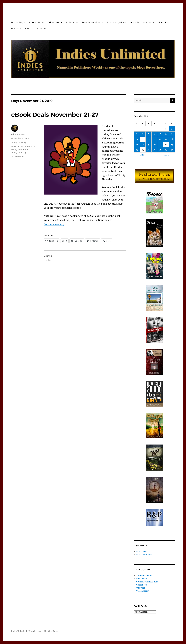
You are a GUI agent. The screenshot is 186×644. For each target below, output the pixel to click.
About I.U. (35, 22)
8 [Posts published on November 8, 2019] (166, 134)
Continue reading (54, 224)
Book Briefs (142, 579)
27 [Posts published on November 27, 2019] (154, 150)
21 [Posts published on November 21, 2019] (160, 145)
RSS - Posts (142, 552)
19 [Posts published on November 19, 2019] (148, 145)
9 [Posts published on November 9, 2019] (172, 134)
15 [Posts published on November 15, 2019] (166, 139)
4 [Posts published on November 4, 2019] (143, 134)
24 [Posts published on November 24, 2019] (137, 150)
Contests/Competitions (147, 582)
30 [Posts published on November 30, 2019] (172, 150)
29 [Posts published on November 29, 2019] (166, 150)
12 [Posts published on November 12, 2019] (149, 139)
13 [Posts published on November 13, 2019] (154, 139)
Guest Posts (142, 585)
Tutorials (141, 588)
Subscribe (72, 22)
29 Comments (18, 157)
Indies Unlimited (19, 631)
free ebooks (23, 149)
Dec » (167, 155)
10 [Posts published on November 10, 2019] (137, 139)
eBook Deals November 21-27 (55, 115)
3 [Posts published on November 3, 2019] (137, 134)
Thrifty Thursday (19, 142)
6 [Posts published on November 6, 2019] (154, 134)
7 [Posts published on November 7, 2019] (160, 134)
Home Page (18, 22)
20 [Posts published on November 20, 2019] (154, 145)
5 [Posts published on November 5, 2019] (149, 134)
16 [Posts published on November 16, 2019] (172, 139)
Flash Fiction (166, 22)
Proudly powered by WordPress (44, 631)
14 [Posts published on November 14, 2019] (160, 139)
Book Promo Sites (141, 22)
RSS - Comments (144, 555)
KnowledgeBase (117, 22)
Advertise (53, 22)
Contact (42, 29)
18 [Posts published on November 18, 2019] (143, 145)
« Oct (142, 155)
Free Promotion (91, 22)
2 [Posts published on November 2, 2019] (172, 129)
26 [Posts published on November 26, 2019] (148, 150)
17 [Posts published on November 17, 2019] (137, 145)
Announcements (144, 576)
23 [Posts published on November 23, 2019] (172, 145)
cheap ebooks (18, 146)
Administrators (18, 134)
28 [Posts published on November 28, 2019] (160, 150)
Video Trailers (143, 591)
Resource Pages (21, 29)
